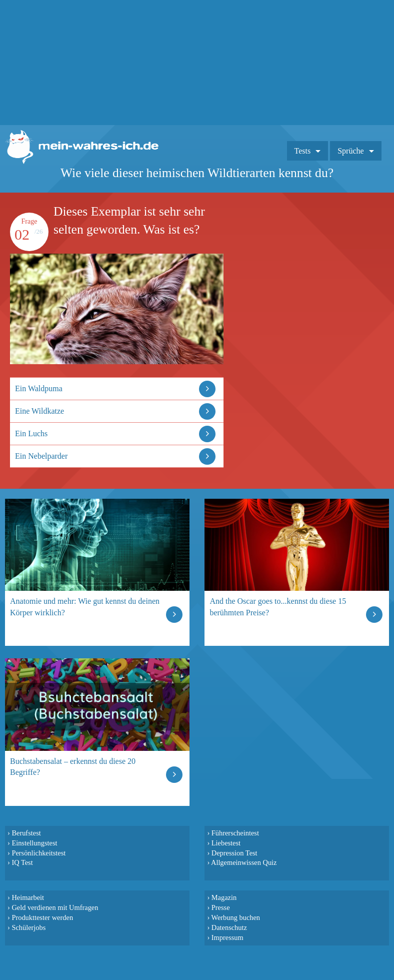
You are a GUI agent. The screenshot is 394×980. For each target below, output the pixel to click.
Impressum (227, 937)
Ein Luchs (31, 433)
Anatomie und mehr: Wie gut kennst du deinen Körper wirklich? (85, 607)
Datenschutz (229, 927)
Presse (221, 907)
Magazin (224, 897)
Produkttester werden (42, 917)
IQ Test (22, 862)
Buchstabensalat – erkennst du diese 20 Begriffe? (73, 767)
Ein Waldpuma (39, 388)
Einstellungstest (34, 843)
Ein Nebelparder (41, 456)
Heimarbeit (28, 897)
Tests (303, 151)
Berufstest (26, 833)
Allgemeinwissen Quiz (244, 862)
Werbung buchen (236, 917)
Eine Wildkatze (39, 411)
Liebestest (226, 843)
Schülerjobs (28, 927)
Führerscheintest (235, 833)
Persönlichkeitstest (38, 853)
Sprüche (350, 151)
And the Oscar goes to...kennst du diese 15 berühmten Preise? (278, 607)
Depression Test (234, 853)
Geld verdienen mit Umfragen (55, 907)
